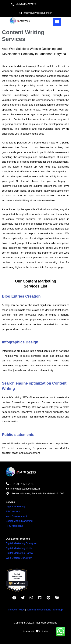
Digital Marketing (15, 507)
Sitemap (58, 610)
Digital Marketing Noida (19, 548)
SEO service (13, 511)
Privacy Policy (16, 610)
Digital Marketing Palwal (20, 553)
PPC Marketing (14, 526)
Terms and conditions (39, 610)
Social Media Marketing (19, 521)
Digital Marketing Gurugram (21, 543)
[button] (57, 22)
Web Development (16, 516)
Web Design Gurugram (19, 558)
